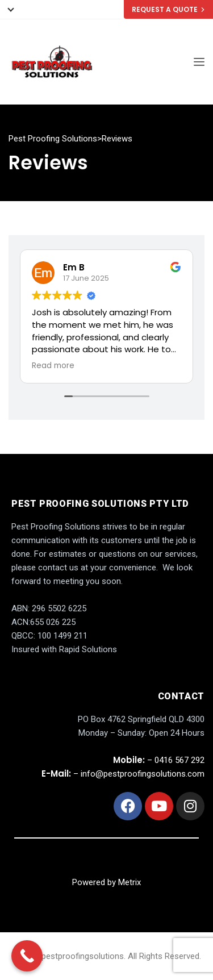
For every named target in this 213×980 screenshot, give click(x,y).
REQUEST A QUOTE (168, 9)
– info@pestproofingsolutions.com (123, 774)
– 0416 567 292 (159, 760)
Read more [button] (53, 366)
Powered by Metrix (106, 882)
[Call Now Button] (27, 956)
